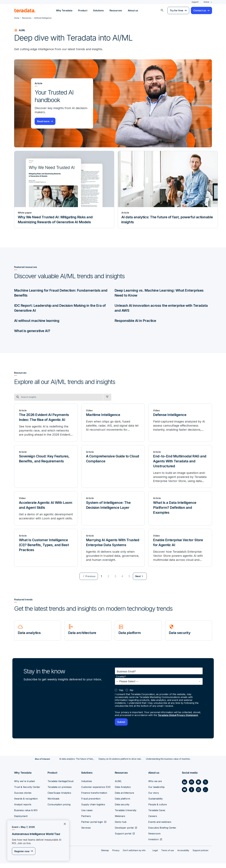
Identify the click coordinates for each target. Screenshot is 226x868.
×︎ (64, 824)
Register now (22, 851)
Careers (153, 821)
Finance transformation (94, 797)
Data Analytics (123, 792)
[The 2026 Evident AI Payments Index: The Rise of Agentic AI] (46, 423)
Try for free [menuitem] (177, 10)
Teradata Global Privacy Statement (178, 720)
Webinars (120, 821)
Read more (43, 121)
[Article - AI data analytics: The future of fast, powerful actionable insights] (168, 190)
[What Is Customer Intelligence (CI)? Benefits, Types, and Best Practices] (46, 552)
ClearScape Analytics (59, 797)
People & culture (158, 809)
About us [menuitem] (133, 10)
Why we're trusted (24, 786)
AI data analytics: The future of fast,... (77, 763)
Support (195, 2)
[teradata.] (25, 10)
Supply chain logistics (93, 809)
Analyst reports (23, 809)
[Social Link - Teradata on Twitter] (205, 787)
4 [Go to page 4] (122, 581)
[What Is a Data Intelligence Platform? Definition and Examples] (180, 511)
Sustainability (155, 803)
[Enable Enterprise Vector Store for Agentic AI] (180, 552)
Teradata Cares (157, 815)
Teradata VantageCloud (60, 786)
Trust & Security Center (27, 792)
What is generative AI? (32, 331)
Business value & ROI (26, 815)
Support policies (201, 855)
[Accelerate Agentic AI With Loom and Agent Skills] (46, 511)
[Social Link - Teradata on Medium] (198, 787)
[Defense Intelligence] (180, 423)
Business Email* (126, 676)
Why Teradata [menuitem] (64, 10)
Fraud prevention (91, 803)
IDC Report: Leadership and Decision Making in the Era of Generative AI (60, 308)
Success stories (23, 797)
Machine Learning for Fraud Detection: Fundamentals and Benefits (61, 293)
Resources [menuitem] (116, 10)
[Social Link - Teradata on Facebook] (192, 794)
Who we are (155, 786)
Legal (155, 855)
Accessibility (183, 855)
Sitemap (105, 855)
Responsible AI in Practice (135, 321)
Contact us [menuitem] (200, 10)
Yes (121, 695)
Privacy (116, 855)
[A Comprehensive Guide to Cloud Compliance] (113, 467)
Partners (86, 821)
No (131, 695)
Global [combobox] (206, 2)
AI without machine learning (37, 321)
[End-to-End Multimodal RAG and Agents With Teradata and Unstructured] (180, 467)
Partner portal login (92, 827)
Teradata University (126, 815)
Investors (153, 844)
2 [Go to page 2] (108, 581)
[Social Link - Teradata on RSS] (205, 794)
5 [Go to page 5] (129, 581)
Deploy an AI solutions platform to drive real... (120, 763)
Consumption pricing (59, 809)
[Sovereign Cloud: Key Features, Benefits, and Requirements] (46, 467)
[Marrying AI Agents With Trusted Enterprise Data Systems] (113, 552)
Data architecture (124, 797)
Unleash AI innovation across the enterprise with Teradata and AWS (161, 308)
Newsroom (154, 838)
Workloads (53, 803)
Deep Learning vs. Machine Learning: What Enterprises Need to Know (159, 293)
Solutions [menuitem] (98, 10)
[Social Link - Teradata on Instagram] (198, 794)
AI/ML (118, 786)
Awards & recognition (26, 803)
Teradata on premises (60, 792)
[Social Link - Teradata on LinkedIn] (185, 787)
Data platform (122, 803)
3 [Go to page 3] (115, 581)
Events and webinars (160, 827)
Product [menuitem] (83, 10)
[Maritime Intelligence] (113, 423)
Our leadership (156, 792)
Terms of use (168, 855)
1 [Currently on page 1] (101, 581)
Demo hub (121, 827)
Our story (154, 797)
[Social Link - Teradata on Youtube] (185, 794)
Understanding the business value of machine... (169, 763)
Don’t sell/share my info (134, 855)
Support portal (123, 838)
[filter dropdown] (107, 397)
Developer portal (124, 832)
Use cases (87, 815)
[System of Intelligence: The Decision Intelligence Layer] (113, 511)
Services (86, 832)
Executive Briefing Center (162, 832)
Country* (121, 681)
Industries (87, 786)
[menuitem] (162, 10)
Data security (122, 809)
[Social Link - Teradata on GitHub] (192, 787)
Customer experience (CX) (96, 792)
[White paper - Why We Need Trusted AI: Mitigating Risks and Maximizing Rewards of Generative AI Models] (64, 190)
